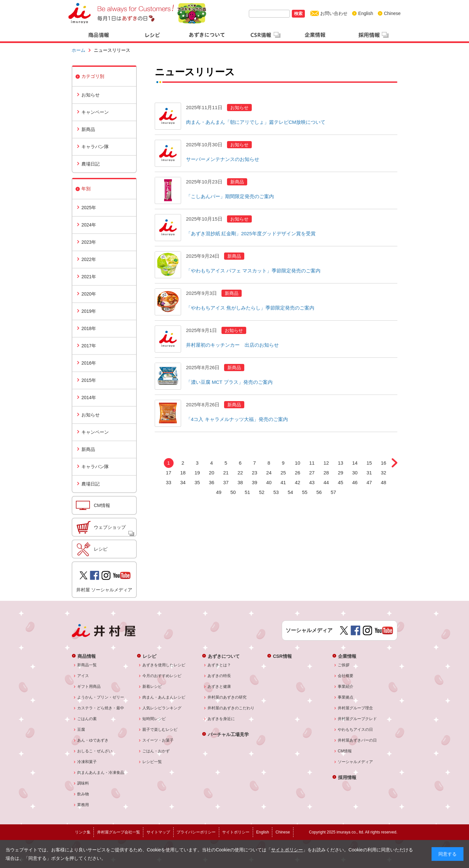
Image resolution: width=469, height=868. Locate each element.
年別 (86, 189)
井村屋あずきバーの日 (357, 740)
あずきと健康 (219, 687)
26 (298, 473)
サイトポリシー (287, 850)
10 (298, 463)
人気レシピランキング (162, 708)
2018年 (89, 328)
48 (384, 482)
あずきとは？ (219, 665)
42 (298, 482)
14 (355, 463)
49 (219, 492)
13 (341, 463)
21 (226, 473)
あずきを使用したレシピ (164, 665)
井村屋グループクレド (357, 719)
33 (169, 482)
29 (341, 473)
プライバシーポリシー (196, 832)
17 (169, 473)
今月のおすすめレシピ (162, 676)
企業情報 (347, 656)
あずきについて (224, 656)
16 (384, 463)
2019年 (89, 311)
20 (212, 473)
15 (369, 463)
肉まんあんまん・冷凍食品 (101, 773)
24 (269, 473)
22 (240, 473)
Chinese (392, 13)
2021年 (89, 277)
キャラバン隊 (95, 147)
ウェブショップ (110, 527)
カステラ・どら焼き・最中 (101, 708)
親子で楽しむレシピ (160, 730)
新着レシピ (152, 687)
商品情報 (87, 656)
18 (183, 473)
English (366, 13)
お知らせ (91, 95)
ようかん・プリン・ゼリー (101, 697)
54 (290, 492)
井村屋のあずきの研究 (227, 697)
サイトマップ (158, 832)
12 (326, 463)
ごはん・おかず (156, 751)
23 (255, 473)
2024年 (89, 225)
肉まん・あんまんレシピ (164, 697)
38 (240, 482)
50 (233, 492)
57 (333, 492)
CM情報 (102, 505)
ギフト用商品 (89, 687)
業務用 (83, 805)
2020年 (89, 294)
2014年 (89, 398)
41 (283, 482)
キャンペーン (95, 112)
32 (384, 473)
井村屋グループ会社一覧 (119, 832)
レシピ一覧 (152, 762)
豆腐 (81, 730)
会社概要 (346, 676)
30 (355, 473)
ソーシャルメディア (355, 762)
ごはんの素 (87, 719)
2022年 (89, 259)
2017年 (89, 346)
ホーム (78, 50)
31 (369, 473)
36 (212, 482)
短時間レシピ (154, 719)
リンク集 (83, 832)
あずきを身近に (221, 719)
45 (341, 482)
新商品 (88, 129)
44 (326, 482)
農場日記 (91, 164)
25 (283, 473)
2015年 (89, 380)
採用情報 (347, 777)
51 (247, 492)
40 (269, 482)
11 (312, 463)
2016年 (89, 363)
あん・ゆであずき (93, 740)
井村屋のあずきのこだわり (231, 708)
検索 (298, 14)
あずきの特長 (219, 676)
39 (255, 482)
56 (319, 492)
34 (183, 482)
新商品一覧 (87, 665)
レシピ (101, 549)
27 (312, 473)
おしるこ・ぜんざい (95, 751)
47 (369, 482)
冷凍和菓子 (87, 762)
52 (262, 492)
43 (312, 482)
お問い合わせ (334, 13)
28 (326, 473)
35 (197, 482)
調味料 (83, 783)
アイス (83, 676)
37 (226, 482)
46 (355, 482)
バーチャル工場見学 (228, 734)
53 (276, 492)
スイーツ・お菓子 (158, 740)
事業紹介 (346, 687)
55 (305, 492)
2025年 (89, 208)
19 (197, 473)
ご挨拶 (344, 665)
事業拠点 (346, 697)
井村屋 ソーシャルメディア (104, 590)
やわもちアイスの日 (355, 730)
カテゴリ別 (93, 76)
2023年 (89, 242)
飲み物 (83, 794)
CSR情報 (282, 656)
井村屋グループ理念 (355, 708)
